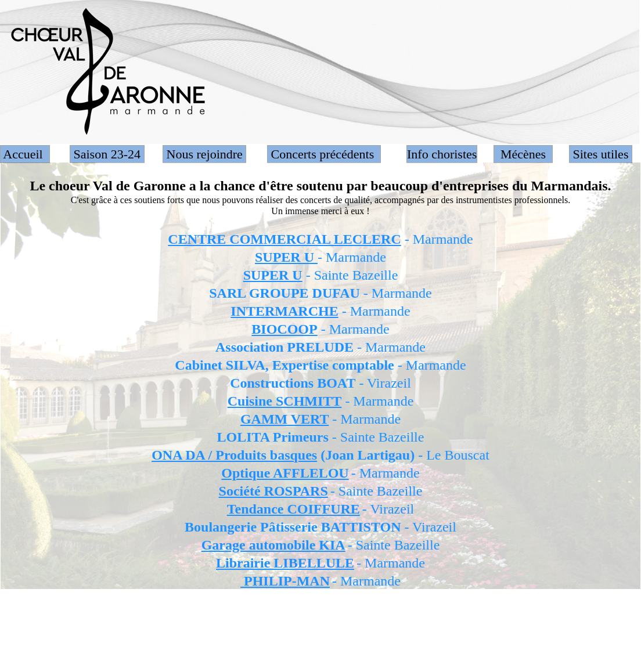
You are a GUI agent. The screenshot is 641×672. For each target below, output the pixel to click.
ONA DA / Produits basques (234, 455)
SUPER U (286, 257)
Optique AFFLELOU (285, 473)
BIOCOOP (284, 329)
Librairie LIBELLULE (285, 563)
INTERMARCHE (284, 311)
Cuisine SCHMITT (285, 401)
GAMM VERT (285, 419)
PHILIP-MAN (285, 581)
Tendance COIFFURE (294, 509)
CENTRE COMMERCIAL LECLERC (284, 239)
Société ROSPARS (273, 491)
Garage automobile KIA (273, 545)
